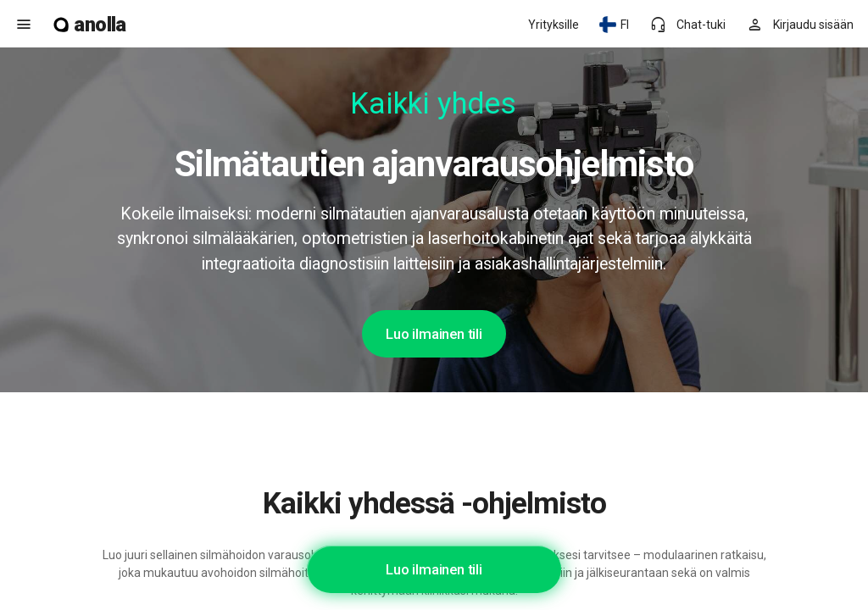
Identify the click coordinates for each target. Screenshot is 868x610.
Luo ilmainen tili (434, 334)
